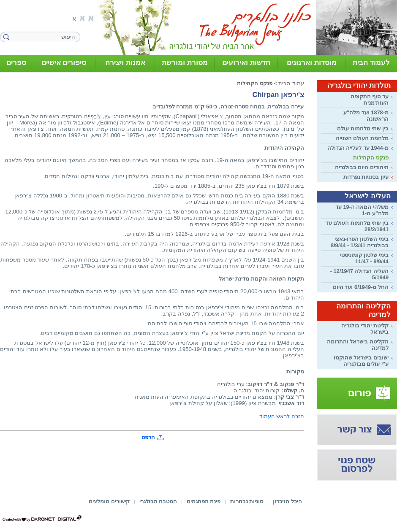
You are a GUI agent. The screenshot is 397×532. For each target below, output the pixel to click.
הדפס (148, 437)
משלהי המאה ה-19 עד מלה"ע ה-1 (362, 210)
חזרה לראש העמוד (282, 416)
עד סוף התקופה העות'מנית (370, 100)
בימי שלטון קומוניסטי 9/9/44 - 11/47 (364, 258)
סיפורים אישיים (64, 63)
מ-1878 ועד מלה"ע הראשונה (366, 116)
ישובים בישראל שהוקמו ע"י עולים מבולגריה (361, 361)
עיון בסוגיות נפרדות (366, 177)
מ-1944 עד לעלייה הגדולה (358, 148)
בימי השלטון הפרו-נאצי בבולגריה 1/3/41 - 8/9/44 (360, 242)
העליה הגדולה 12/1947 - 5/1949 (359, 274)
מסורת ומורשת (185, 63)
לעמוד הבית (371, 63)
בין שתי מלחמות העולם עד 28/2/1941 (357, 226)
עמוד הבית (291, 83)
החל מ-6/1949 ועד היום (361, 287)
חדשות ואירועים (246, 63)
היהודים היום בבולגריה (362, 167)
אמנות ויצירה (125, 63)
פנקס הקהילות (371, 158)
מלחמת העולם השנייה (362, 138)
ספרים (16, 63)
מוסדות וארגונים (312, 63)
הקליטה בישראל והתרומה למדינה (358, 345)
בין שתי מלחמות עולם (363, 128)
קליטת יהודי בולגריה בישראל (365, 329)
